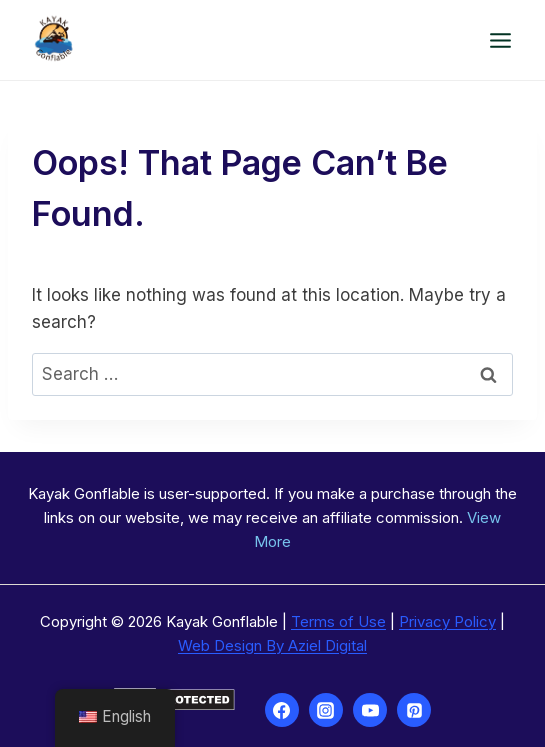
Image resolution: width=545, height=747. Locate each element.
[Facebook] (282, 710)
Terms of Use (338, 621)
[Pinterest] (414, 710)
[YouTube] (370, 710)
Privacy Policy (447, 621)
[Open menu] (500, 40)
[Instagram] (326, 710)
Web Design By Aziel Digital (272, 645)
